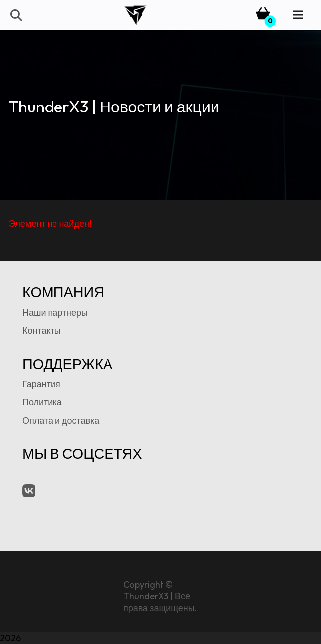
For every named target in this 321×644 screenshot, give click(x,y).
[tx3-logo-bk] (135, 15)
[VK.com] (29, 491)
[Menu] (298, 15)
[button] (16, 15)
